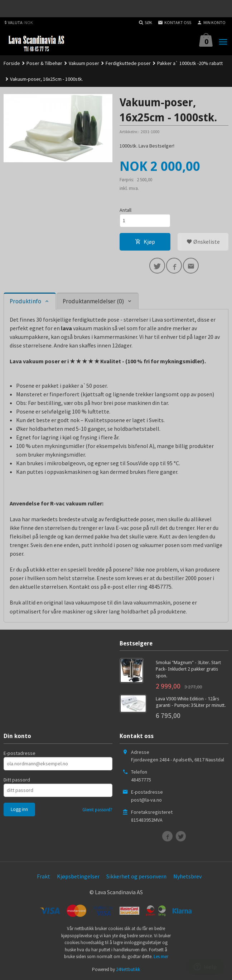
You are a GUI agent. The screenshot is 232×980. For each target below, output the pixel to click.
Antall (125, 210)
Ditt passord (17, 780)
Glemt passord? (97, 810)
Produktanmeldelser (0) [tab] (93, 301)
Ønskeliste (203, 242)
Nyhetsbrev (187, 876)
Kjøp (145, 242)
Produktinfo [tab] (25, 301)
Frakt (43, 876)
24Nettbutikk (128, 969)
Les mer (161, 956)
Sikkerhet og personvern (136, 876)
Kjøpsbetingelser (78, 876)
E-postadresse (20, 753)
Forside (12, 63)
